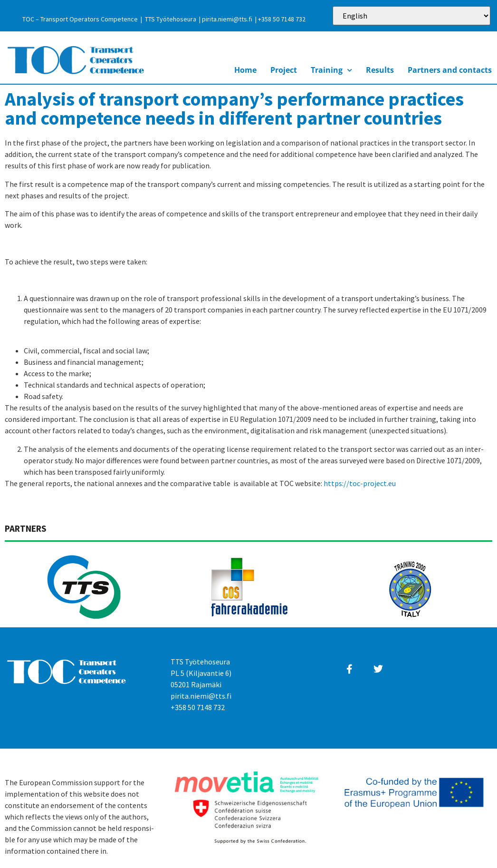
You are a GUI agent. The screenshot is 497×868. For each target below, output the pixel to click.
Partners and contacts (450, 70)
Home (245, 70)
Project (284, 70)
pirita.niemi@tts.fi (227, 19)
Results (380, 70)
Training (331, 70)
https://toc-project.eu (360, 483)
